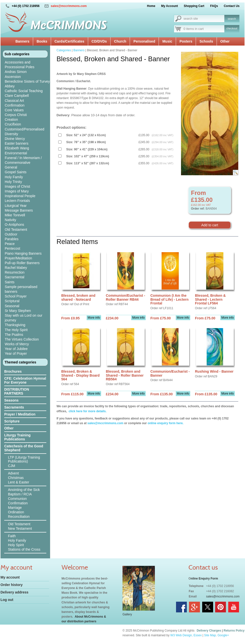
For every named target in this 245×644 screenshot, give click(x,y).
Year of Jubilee (16, 349)
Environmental (16, 153)
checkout (232, 28)
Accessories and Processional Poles (20, 65)
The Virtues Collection (22, 339)
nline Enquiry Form (204, 579)
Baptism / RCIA (20, 494)
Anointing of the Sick (24, 490)
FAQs (214, 6)
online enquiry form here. (166, 423)
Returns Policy (234, 631)
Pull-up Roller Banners (22, 263)
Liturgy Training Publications (17, 437)
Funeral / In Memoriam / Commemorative (23, 160)
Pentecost (12, 248)
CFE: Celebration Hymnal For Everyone (25, 380)
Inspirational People (20, 196)
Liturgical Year (16, 206)
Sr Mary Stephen (18, 311)
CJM (12, 466)
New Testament (20, 528)
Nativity (10, 220)
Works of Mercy (17, 344)
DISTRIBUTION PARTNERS (17, 391)
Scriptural (12, 301)
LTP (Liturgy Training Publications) (24, 459)
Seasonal (12, 306)
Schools (206, 41)
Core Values (14, 110)
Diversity (11, 134)
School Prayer (16, 296)
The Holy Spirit (16, 330)
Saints (10, 282)
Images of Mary (17, 191)
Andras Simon (16, 72)
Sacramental (15, 277)
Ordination (16, 512)
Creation (11, 119)
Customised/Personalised (25, 129)
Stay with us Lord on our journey (24, 318)
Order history (12, 585)
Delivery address (14, 592)
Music (167, 41)
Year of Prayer (16, 353)
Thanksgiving (15, 325)
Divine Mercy (15, 139)
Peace (10, 244)
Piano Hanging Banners (23, 253)
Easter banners (17, 143)
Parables (12, 239)
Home (151, 6)
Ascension (13, 77)
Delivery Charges (209, 631)
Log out (7, 600)
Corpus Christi (16, 115)
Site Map (210, 635)
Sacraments (14, 407)
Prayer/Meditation (18, 258)
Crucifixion (13, 124)
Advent (13, 473)
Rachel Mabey (16, 268)
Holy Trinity (13, 182)
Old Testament (16, 230)
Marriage (15, 508)
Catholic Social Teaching (24, 91)
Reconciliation (19, 517)
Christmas (16, 478)
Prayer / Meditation (20, 414)
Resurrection (15, 272)
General (11, 167)
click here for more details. (87, 411)
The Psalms (14, 335)
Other (225, 41)
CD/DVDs (99, 41)
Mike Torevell (15, 215)
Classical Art (14, 101)
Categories (64, 50)
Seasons (11, 400)
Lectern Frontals (17, 201)
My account (10, 577)
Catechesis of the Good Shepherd (24, 448)
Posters (186, 41)
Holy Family (14, 177)
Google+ (223, 635)
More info (94, 318)
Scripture (12, 421)
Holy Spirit (16, 545)
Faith (12, 536)
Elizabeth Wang (17, 148)
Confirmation (15, 105)
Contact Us (232, 6)
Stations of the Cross (24, 549)
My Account (170, 6)
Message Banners (19, 210)
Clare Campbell (17, 96)
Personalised (144, 41)
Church (120, 41)
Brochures (13, 371)
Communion (17, 499)
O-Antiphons (14, 225)
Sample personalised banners (21, 289)
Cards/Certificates (69, 41)
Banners (22, 41)
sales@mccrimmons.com (69, 6)
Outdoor (11, 234)
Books (42, 41)
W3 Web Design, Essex (186, 635)
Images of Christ (17, 186)
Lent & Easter (19, 482)
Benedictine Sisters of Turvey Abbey (27, 84)
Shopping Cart (194, 6)
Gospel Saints (16, 172)
